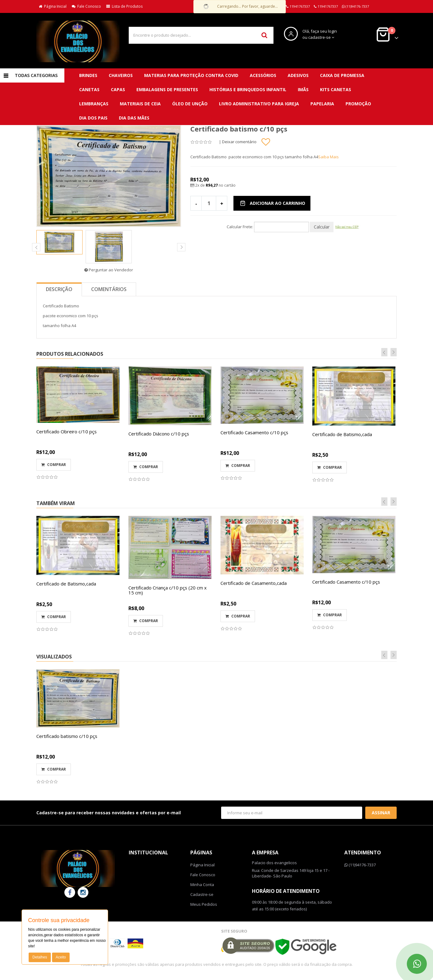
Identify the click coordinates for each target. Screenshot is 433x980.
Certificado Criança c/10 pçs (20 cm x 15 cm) (168, 590)
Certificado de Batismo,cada (342, 434)
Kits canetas (336, 89)
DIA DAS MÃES (134, 118)
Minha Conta (202, 885)
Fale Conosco (86, 6)
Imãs (303, 89)
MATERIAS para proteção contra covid (191, 75)
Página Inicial (53, 6)
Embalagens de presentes (167, 89)
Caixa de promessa (342, 75)
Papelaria (322, 104)
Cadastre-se (202, 894)
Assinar (381, 813)
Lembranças (94, 104)
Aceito (61, 957)
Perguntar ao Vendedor (109, 270)
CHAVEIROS (121, 75)
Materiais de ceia (140, 104)
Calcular (322, 227)
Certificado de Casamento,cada (254, 583)
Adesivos (298, 75)
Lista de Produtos (124, 6)
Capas (118, 89)
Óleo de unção (190, 104)
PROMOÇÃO (358, 104)
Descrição (59, 289)
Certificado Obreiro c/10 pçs (67, 431)
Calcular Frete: (240, 227)
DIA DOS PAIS (93, 118)
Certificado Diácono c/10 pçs (159, 434)
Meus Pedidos (204, 904)
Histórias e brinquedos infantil (248, 89)
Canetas (89, 89)
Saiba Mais (328, 157)
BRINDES (88, 75)
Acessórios (263, 75)
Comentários (109, 289)
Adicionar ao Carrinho (273, 203)
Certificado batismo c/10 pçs (67, 736)
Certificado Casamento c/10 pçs (254, 432)
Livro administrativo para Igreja (259, 104)
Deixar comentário (239, 142)
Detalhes (40, 957)
